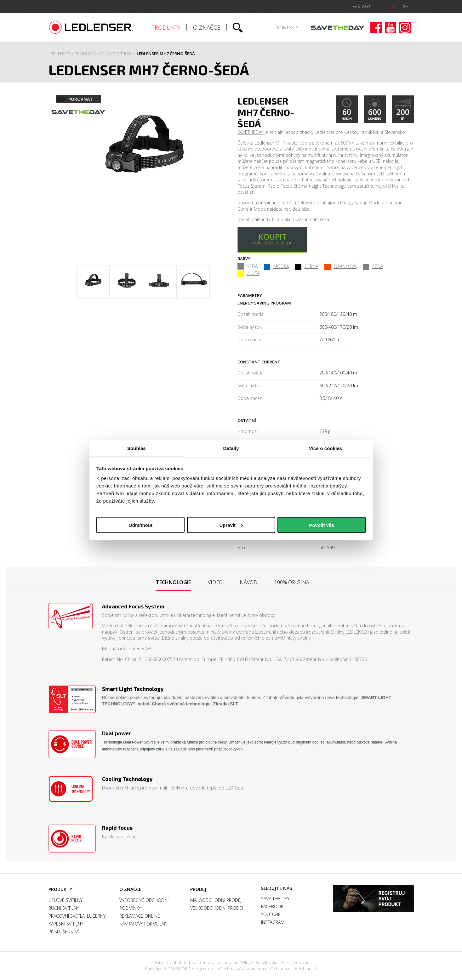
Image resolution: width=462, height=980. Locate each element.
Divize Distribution (170, 962)
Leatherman (227, 962)
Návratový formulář (143, 924)
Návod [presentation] (248, 582)
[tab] (173, 583)
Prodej (198, 889)
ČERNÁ (307, 266)
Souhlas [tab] (137, 448)
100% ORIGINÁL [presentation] (293, 582)
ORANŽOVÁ (340, 266)
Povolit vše (321, 525)
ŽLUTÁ (248, 273)
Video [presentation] (215, 582)
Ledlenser (91, 27)
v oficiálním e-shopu (272, 239)
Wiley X (247, 962)
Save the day (337, 28)
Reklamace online (140, 916)
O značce (207, 27)
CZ (394, 6)
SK (405, 6)
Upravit (231, 525)
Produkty (166, 27)
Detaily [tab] (231, 448)
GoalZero (281, 962)
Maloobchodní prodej (216, 900)
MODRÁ (276, 266)
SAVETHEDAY (250, 132)
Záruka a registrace (373, 899)
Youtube (391, 28)
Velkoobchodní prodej (217, 908)
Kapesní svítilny (66, 924)
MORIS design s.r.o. (196, 969)
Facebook (376, 28)
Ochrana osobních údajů (294, 969)
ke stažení (362, 6)
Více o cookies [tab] (326, 448)
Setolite (263, 962)
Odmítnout (140, 525)
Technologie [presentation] (173, 582)
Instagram (405, 28)
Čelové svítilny (116, 54)
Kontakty (288, 27)
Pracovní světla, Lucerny (77, 916)
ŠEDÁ (373, 266)
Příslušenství (64, 932)
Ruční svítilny (64, 908)
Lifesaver (300, 962)
